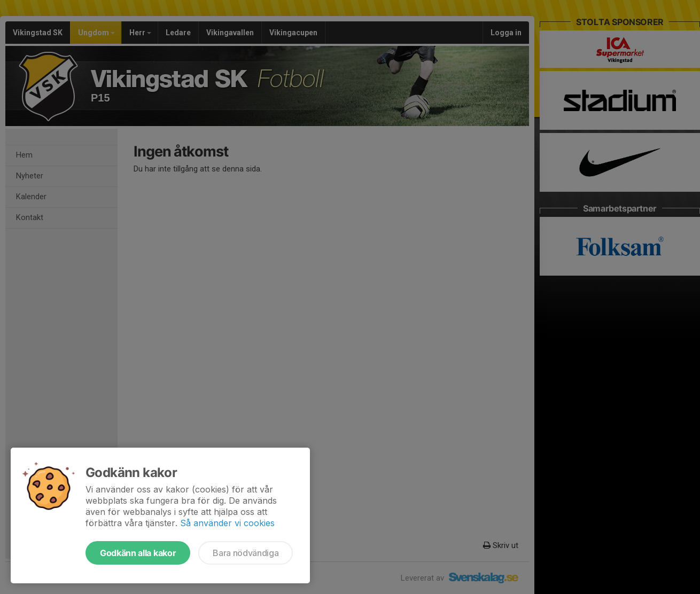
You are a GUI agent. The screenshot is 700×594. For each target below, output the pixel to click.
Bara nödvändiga (246, 553)
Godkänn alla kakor (138, 553)
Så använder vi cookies (227, 523)
